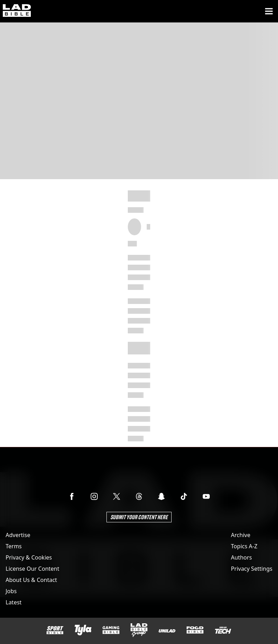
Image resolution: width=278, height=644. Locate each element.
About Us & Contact (31, 580)
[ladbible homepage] (17, 11)
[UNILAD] (167, 631)
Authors (242, 557)
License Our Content (32, 569)
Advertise (18, 535)
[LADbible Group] (139, 630)
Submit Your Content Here (139, 517)
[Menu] (269, 11)
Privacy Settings (252, 569)
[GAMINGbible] (111, 630)
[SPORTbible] (55, 630)
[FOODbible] (195, 630)
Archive (241, 535)
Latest (14, 602)
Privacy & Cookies (29, 557)
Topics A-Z (244, 546)
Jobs (11, 591)
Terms (14, 546)
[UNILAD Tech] (223, 630)
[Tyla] (83, 630)
